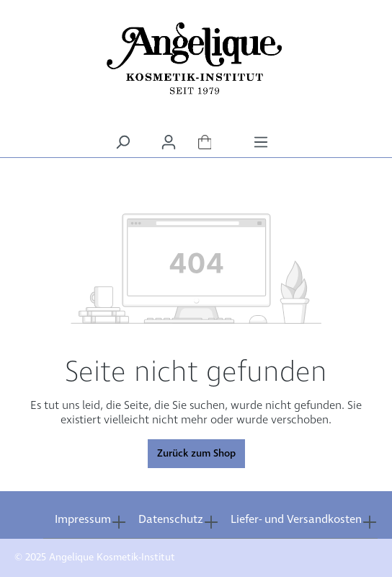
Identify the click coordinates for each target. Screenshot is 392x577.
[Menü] (261, 142)
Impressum (83, 520)
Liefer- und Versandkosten (296, 520)
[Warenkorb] (205, 142)
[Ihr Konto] (169, 142)
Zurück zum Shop (196, 454)
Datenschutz (171, 520)
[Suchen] (122, 142)
